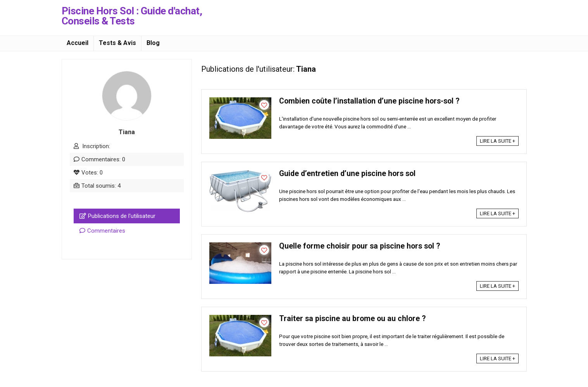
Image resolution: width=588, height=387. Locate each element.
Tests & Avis (117, 43)
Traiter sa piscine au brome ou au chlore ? (352, 319)
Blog (153, 43)
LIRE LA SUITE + (497, 141)
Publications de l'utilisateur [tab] (117, 216)
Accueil (78, 43)
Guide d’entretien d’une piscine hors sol (347, 174)
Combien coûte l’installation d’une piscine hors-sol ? (369, 101)
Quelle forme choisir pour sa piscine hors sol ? (360, 246)
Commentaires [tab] (102, 231)
